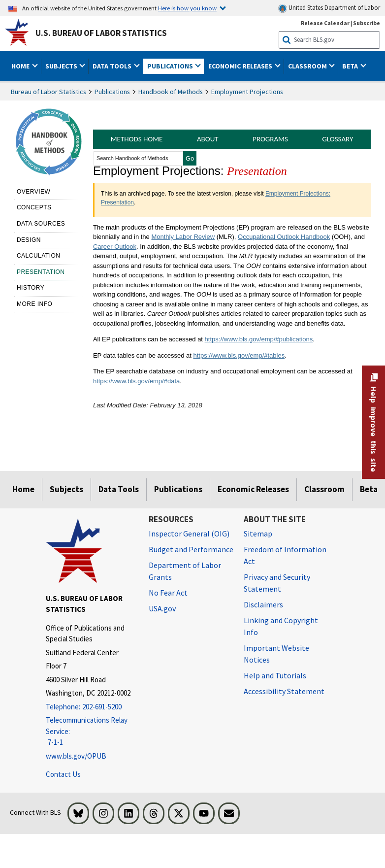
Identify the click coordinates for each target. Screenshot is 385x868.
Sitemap (258, 534)
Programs (270, 139)
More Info (35, 304)
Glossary (337, 139)
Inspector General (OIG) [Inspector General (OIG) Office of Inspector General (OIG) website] (189, 534)
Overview (33, 192)
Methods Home (137, 139)
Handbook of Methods (171, 92)
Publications (112, 92)
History (31, 288)
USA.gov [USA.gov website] (162, 608)
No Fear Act (168, 593)
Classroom (324, 489)
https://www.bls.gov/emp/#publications (259, 339)
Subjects (66, 489)
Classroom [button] (308, 66)
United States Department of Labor (329, 8)
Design (29, 240)
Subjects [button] (62, 66)
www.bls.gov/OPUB (76, 756)
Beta (369, 489)
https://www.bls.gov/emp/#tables (239, 355)
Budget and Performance (191, 549)
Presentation (41, 272)
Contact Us (63, 774)
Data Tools (119, 489)
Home (23, 489)
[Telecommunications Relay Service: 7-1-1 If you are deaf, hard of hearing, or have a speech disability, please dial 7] (90, 732)
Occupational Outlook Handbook (284, 237)
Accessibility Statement (284, 691)
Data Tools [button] (113, 66)
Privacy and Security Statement (277, 583)
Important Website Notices (276, 654)
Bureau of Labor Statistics (48, 92)
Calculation (39, 256)
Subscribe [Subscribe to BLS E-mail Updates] (367, 23)
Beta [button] (351, 66)
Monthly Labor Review (183, 237)
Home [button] (21, 66)
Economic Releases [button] (241, 66)
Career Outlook (115, 247)
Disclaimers (263, 604)
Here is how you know (187, 8)
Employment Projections (247, 92)
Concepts (34, 207)
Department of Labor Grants (185, 571)
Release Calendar (325, 23)
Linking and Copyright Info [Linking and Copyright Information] (281, 626)
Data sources (41, 224)
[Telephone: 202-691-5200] (90, 707)
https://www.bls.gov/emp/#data (136, 381)
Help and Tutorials (275, 675)
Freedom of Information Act (285, 555)
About (208, 139)
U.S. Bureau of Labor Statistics (101, 33)
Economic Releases (253, 489)
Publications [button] (171, 66)
